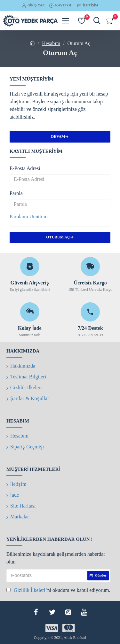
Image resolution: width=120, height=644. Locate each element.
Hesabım (51, 44)
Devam (58, 137)
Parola (16, 194)
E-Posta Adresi (25, 169)
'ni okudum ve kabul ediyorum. (58, 591)
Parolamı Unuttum (29, 217)
